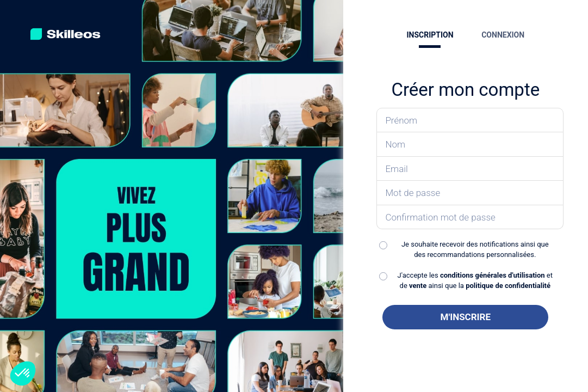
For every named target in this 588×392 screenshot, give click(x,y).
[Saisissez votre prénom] (470, 120)
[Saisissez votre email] (470, 169)
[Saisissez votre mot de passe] (470, 193)
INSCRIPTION (430, 35)
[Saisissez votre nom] (470, 145)
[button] (23, 373)
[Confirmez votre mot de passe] (470, 218)
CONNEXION (503, 35)
